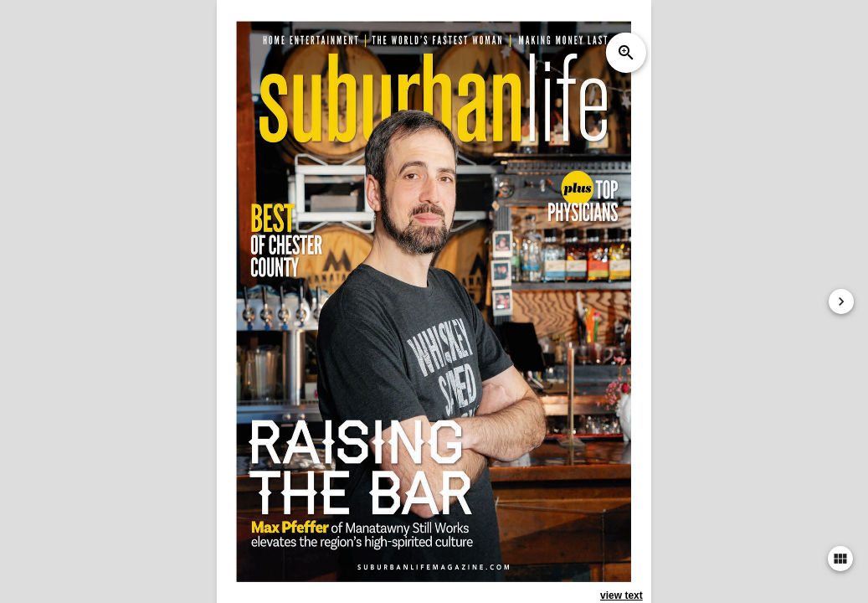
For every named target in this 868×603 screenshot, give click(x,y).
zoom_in (626, 53)
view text (621, 595)
